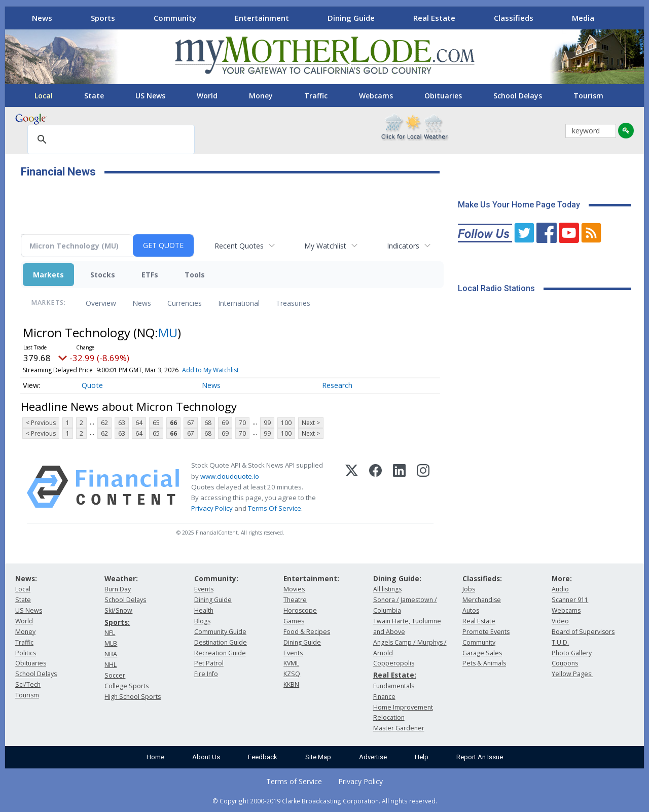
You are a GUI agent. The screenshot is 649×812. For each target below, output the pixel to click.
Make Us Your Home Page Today (519, 205)
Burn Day (118, 589)
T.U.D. (560, 642)
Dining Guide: (397, 578)
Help (422, 757)
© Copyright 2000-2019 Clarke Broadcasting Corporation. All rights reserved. (325, 801)
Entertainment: (311, 578)
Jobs (469, 589)
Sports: (117, 622)
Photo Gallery (572, 653)
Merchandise (482, 600)
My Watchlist (325, 246)
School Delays (518, 96)
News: (26, 578)
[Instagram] (423, 487)
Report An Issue (480, 757)
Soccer (115, 675)
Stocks (103, 275)
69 (225, 423)
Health (204, 610)
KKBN (291, 684)
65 (156, 423)
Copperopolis (394, 663)
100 (286, 423)
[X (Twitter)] (352, 487)
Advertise (373, 757)
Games (294, 621)
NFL (110, 633)
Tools (195, 275)
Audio (560, 589)
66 (173, 423)
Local (44, 96)
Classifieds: (482, 578)
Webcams (376, 96)
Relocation (389, 717)
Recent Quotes (239, 246)
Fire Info (206, 674)
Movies (294, 589)
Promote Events (486, 632)
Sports (103, 18)
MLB (111, 643)
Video (560, 621)
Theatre (295, 600)
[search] (110, 140)
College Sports (127, 686)
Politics (26, 653)
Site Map (318, 757)
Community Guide (220, 632)
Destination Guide (221, 642)
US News (150, 96)
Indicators (403, 246)
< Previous (41, 423)
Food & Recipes (307, 632)
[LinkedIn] (399, 487)
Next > (311, 423)
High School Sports (133, 697)
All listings (387, 589)
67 (191, 423)
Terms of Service (294, 781)
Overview (101, 303)
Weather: (121, 578)
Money (261, 96)
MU (168, 332)
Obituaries (443, 96)
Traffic (316, 96)
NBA (111, 654)
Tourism (588, 96)
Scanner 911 (570, 600)
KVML (291, 663)
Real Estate (434, 18)
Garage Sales (482, 653)
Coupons (565, 663)
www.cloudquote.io (230, 476)
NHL (111, 665)
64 (139, 423)
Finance (384, 697)
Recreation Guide (220, 653)
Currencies (185, 303)
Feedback (263, 757)
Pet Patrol (209, 663)
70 (242, 423)
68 (208, 423)
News (42, 18)
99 (267, 423)
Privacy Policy (212, 508)
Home (155, 757)
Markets (48, 275)
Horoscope (300, 610)
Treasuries (293, 303)
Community (175, 18)
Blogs (202, 621)
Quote (92, 385)
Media (583, 18)
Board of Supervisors (583, 632)
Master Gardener (399, 728)
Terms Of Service (275, 508)
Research (337, 385)
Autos (471, 610)
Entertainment (262, 18)
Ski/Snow (118, 610)
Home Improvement (403, 707)
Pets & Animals (484, 663)
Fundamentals (394, 686)
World (207, 96)
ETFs (150, 275)
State (94, 96)
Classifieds (514, 18)
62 (104, 423)
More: (562, 578)
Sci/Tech (28, 684)
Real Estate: (395, 675)
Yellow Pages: (572, 674)
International (239, 303)
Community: (216, 578)
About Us (206, 757)
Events (204, 589)
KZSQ (292, 674)
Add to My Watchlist (210, 370)
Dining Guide (351, 18)
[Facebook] (375, 487)
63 (122, 423)
